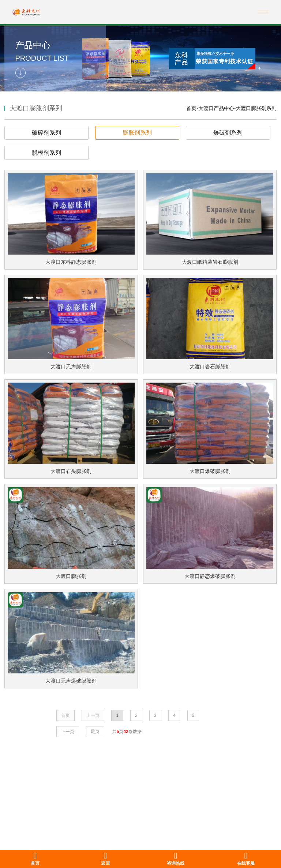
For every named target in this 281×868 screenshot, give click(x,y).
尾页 (95, 732)
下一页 (68, 732)
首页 (191, 108)
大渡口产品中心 (216, 108)
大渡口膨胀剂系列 (256, 108)
